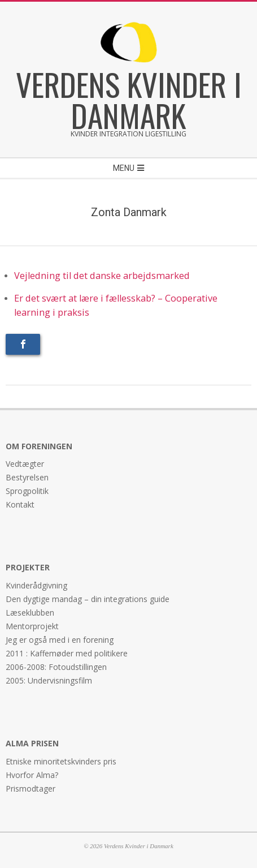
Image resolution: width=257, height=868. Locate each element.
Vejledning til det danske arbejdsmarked (102, 276)
